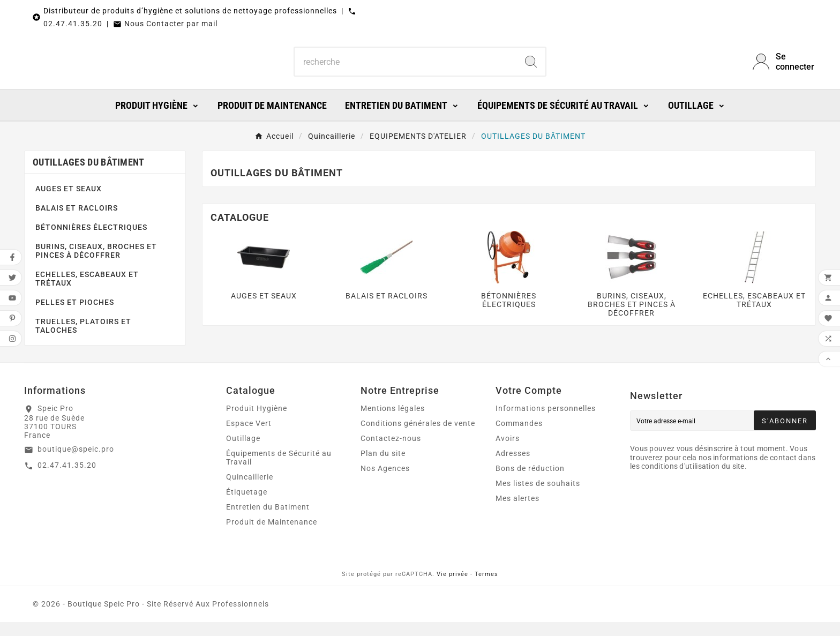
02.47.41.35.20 (73, 24)
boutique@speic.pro (76, 463)
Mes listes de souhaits (538, 497)
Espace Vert (249, 437)
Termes (486, 588)
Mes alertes (517, 512)
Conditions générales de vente (418, 437)
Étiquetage (247, 506)
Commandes (519, 437)
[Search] (531, 69)
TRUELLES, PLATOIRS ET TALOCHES (83, 340)
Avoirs (508, 452)
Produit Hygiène (257, 422)
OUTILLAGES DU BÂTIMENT (89, 176)
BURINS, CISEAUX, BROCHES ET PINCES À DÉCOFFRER (96, 265)
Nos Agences (385, 482)
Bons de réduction (530, 482)
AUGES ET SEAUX (69, 203)
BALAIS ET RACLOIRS (77, 222)
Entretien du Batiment (268, 521)
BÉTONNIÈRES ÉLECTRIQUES (91, 241)
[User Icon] (784, 69)
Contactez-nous (391, 452)
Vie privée (452, 588)
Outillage (243, 452)
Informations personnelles (546, 422)
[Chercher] (406, 69)
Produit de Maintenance (272, 536)
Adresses (513, 467)
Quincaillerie (250, 491)
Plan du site (383, 467)
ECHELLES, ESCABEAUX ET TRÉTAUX (87, 293)
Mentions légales (393, 422)
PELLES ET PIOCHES (75, 316)
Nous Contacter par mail (171, 24)
